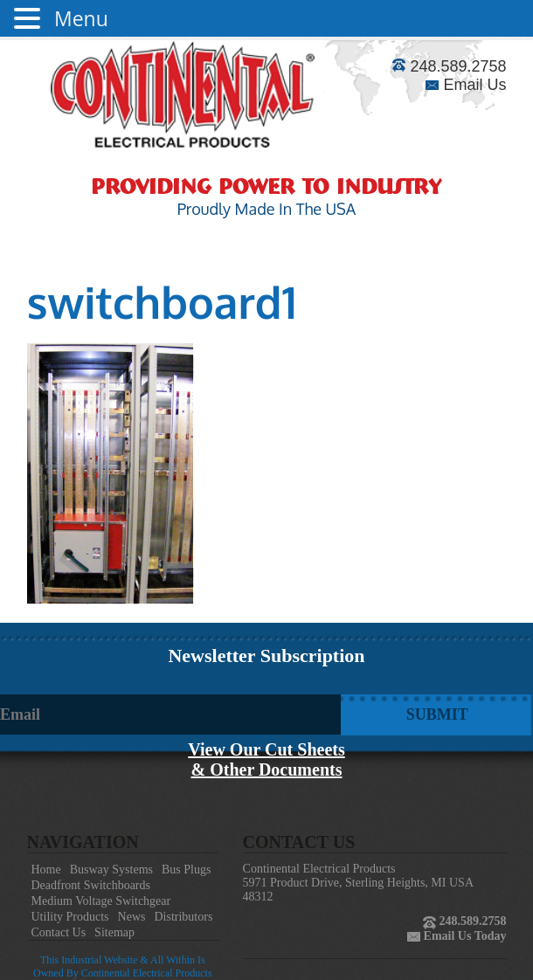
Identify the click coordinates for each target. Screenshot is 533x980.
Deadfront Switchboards (91, 885)
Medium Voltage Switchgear (101, 901)
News (132, 917)
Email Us (466, 85)
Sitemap (114, 932)
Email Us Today (463, 936)
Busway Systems (111, 870)
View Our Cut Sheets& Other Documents (266, 759)
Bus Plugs (186, 870)
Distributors (183, 917)
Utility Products (70, 917)
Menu (81, 18)
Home (46, 870)
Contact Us (59, 932)
